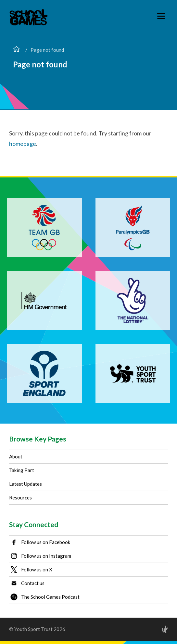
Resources (20, 497)
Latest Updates (25, 484)
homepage (23, 144)
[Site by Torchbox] (152, 629)
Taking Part (22, 470)
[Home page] (16, 50)
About (16, 456)
